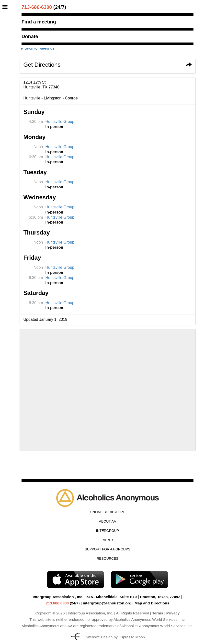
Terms (158, 613)
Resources (107, 558)
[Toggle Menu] (6, 7)
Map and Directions (152, 603)
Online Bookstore (107, 512)
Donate (30, 36)
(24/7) (44, 7)
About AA (108, 521)
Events (107, 540)
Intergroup (107, 531)
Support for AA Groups (107, 549)
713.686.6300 (57, 603)
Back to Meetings (37, 48)
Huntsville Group (60, 122)
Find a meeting (39, 22)
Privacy (173, 613)
